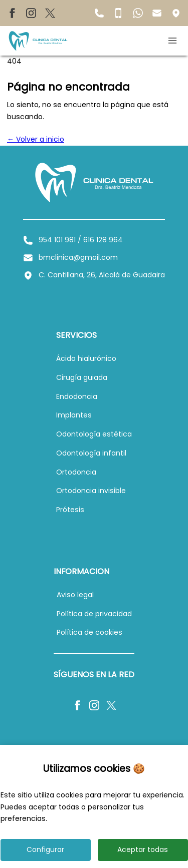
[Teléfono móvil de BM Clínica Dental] (118, 13)
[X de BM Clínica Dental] (50, 13)
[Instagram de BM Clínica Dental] (31, 13)
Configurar (45, 849)
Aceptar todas (143, 849)
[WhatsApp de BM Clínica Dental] (138, 13)
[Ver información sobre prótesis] (70, 510)
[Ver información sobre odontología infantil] (91, 453)
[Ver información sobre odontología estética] (94, 434)
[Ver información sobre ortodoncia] (76, 472)
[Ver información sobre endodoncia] (77, 396)
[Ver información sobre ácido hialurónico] (86, 358)
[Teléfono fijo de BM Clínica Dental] (99, 13)
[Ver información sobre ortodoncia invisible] (91, 491)
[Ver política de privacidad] (94, 614)
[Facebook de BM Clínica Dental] (12, 13)
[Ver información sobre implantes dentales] (74, 415)
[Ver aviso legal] (75, 595)
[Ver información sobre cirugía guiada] (82, 377)
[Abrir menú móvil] (174, 41)
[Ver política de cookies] (89, 632)
